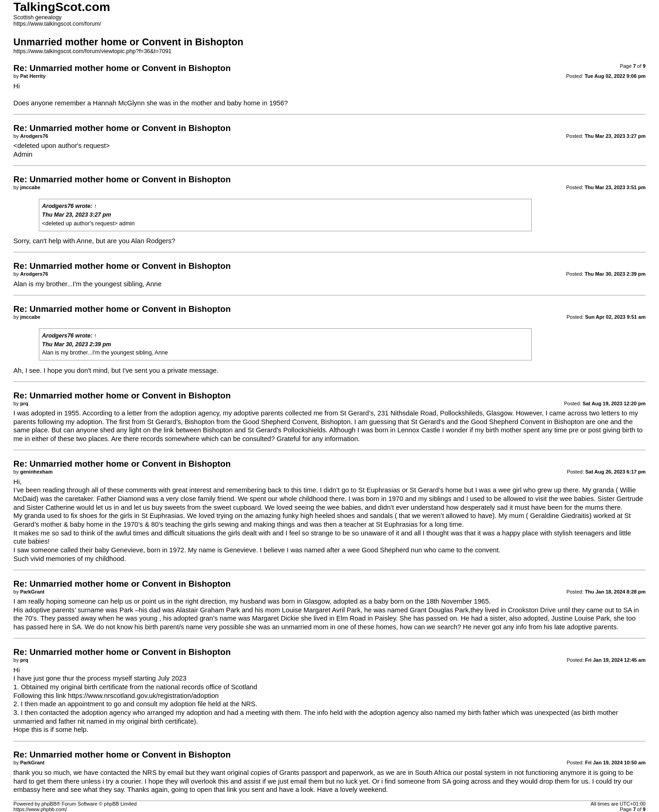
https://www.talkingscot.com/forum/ (57, 24)
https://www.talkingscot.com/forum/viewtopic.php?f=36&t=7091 (92, 51)
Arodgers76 (58, 206)
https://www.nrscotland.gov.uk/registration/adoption (143, 696)
